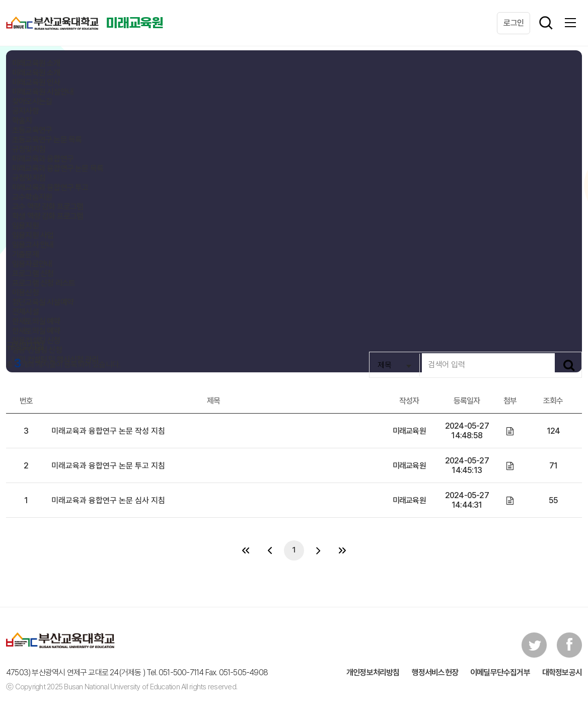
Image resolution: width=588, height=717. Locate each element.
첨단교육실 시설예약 (43, 302)
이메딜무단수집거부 (500, 672)
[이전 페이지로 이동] (246, 550)
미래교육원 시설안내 (43, 92)
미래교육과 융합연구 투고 (50, 187)
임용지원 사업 (33, 235)
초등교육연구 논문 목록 (47, 140)
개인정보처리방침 (373, 672)
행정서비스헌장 (435, 672)
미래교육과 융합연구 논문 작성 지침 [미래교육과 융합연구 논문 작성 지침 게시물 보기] (108, 431)
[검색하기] (569, 365)
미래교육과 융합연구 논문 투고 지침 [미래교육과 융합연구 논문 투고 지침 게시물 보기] (108, 466)
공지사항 (25, 111)
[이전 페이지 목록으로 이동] (270, 550)
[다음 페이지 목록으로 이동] (318, 550)
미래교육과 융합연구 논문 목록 (58, 168)
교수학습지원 (32, 197)
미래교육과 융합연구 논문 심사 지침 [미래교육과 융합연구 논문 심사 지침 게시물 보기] (108, 500)
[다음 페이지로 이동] (342, 550)
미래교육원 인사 (36, 82)
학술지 (22, 121)
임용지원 (25, 226)
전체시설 (25, 312)
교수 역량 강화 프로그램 (48, 207)
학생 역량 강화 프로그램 (48, 216)
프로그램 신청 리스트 (44, 283)
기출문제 (25, 254)
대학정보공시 (562, 672)
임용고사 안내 (33, 245)
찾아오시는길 (32, 101)
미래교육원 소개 (36, 63)
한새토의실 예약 (36, 321)
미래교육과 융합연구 (43, 159)
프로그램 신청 (33, 273)
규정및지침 (29, 149)
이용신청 (25, 293)
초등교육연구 (32, 130)
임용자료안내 (32, 264)
